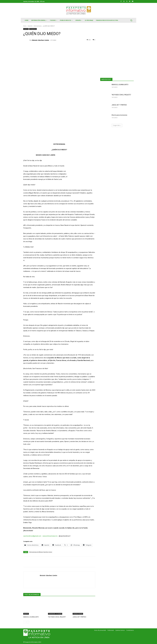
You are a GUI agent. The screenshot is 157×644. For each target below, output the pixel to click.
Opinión (30, 26)
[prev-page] (25, 622)
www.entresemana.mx (50, 536)
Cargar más (117, 125)
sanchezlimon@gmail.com (32, 536)
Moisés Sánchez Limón (41, 40)
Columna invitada (78, 614)
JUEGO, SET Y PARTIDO (79, 617)
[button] (131, 20)
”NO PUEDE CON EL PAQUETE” (57, 617)
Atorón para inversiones (119, 115)
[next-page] (28, 622)
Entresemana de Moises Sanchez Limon (41, 552)
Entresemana (38, 26)
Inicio (25, 26)
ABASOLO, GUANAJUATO (31, 617)
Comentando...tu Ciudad (55, 614)
